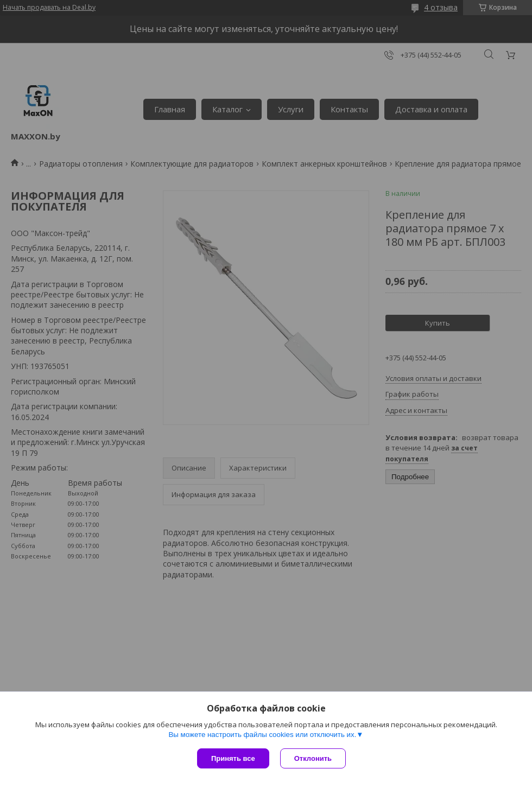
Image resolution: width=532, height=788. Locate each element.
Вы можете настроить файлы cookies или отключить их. (262, 735)
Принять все (233, 758)
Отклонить (313, 758)
